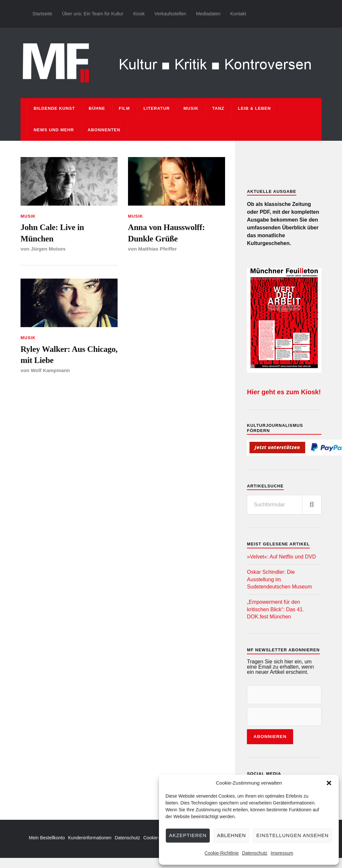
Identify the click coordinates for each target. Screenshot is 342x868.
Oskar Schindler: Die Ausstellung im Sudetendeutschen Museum (279, 579)
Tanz (218, 108)
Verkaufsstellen (170, 14)
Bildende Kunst (54, 108)
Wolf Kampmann (50, 371)
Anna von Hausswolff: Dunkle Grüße (167, 232)
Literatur (157, 108)
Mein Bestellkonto (47, 838)
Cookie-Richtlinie (222, 853)
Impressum (282, 853)
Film (124, 108)
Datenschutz (255, 853)
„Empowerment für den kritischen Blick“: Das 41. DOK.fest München (275, 609)
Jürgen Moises (48, 249)
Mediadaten (208, 14)
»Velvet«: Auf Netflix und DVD (281, 557)
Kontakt (238, 14)
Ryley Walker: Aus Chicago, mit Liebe (53, 354)
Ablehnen (231, 835)
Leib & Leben (255, 108)
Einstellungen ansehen (292, 835)
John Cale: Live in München (52, 232)
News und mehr (54, 130)
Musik (191, 108)
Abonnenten (104, 130)
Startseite (43, 14)
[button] (329, 783)
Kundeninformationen (90, 838)
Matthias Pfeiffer (157, 249)
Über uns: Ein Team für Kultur (93, 14)
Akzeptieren (188, 835)
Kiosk (139, 14)
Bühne (97, 108)
